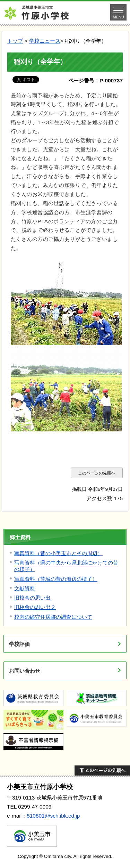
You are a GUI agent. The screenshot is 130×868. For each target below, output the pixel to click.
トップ (15, 41)
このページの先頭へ (97, 473)
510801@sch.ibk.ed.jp (53, 816)
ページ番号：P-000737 (96, 80)
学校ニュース (45, 41)
